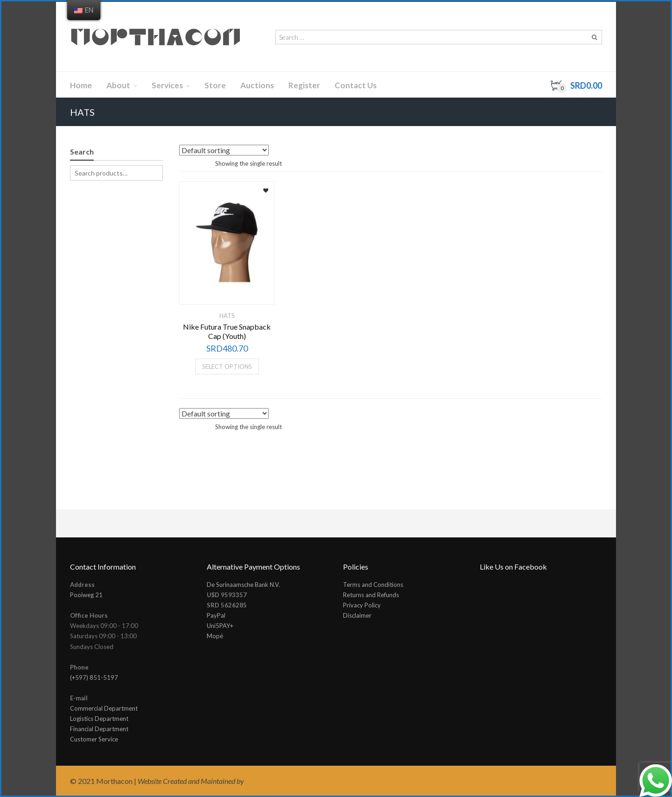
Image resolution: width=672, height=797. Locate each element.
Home (81, 85)
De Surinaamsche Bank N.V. (243, 585)
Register (304, 85)
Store (215, 85)
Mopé (215, 636)
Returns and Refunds (371, 595)
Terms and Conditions (373, 585)
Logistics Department (99, 719)
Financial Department (99, 729)
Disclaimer (357, 615)
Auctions (257, 85)
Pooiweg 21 (86, 595)
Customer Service (94, 739)
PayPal (216, 615)
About (118, 85)
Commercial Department (104, 708)
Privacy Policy (362, 605)
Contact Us (356, 85)
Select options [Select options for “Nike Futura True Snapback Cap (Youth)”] (227, 367)
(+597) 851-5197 (94, 677)
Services (167, 85)
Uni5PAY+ (220, 626)
